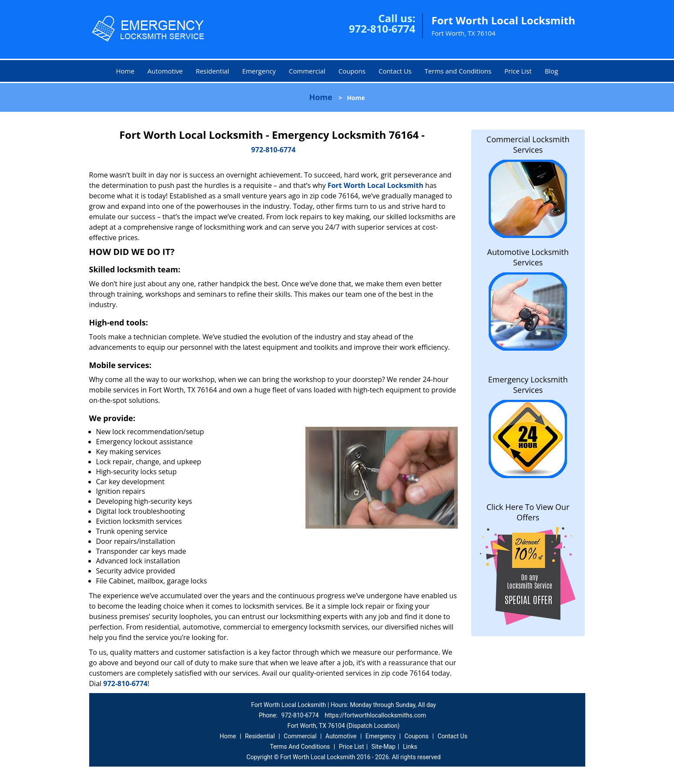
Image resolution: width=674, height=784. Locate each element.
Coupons (352, 71)
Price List (518, 71)
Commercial (307, 71)
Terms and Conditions (458, 71)
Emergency (259, 71)
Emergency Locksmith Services (528, 385)
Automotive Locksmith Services (528, 257)
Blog (552, 71)
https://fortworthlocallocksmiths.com (375, 715)
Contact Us (395, 71)
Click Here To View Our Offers (528, 512)
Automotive (165, 71)
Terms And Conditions (300, 747)
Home (125, 71)
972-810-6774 (382, 28)
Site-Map (384, 747)
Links (410, 747)
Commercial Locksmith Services (528, 144)
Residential (213, 71)
